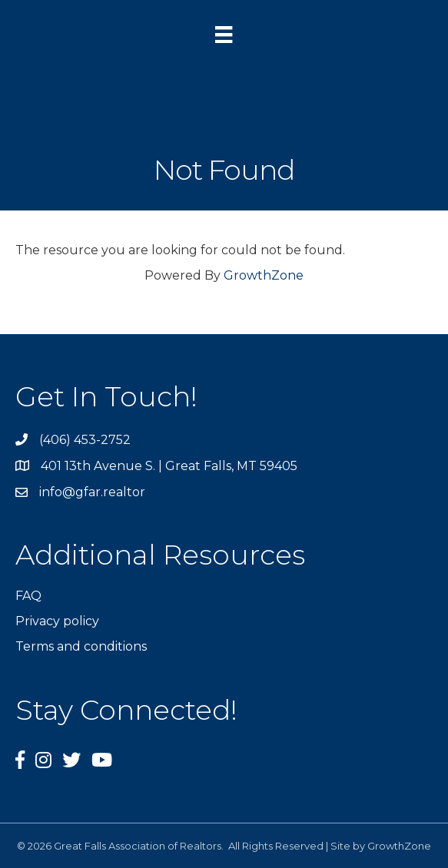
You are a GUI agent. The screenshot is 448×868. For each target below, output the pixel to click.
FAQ (28, 596)
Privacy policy (57, 621)
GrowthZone (264, 275)
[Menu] (224, 35)
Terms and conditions (81, 646)
